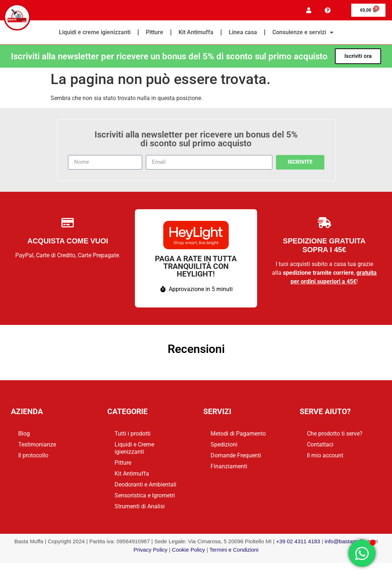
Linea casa (243, 33)
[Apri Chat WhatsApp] (362, 553)
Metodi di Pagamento (238, 435)
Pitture (155, 33)
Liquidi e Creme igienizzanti (134, 449)
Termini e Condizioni (234, 551)
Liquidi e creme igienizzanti (95, 33)
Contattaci (320, 446)
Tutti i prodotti (133, 435)
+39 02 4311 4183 (298, 542)
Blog (24, 435)
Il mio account (325, 456)
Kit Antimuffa (196, 33)
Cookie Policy (189, 551)
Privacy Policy (150, 551)
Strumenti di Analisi (140, 507)
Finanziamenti (229, 467)
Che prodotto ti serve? (335, 435)
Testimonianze (37, 446)
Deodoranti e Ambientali (145, 486)
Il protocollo (33, 456)
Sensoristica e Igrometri (145, 496)
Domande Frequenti (236, 456)
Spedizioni (224, 446)
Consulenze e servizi (303, 33)
